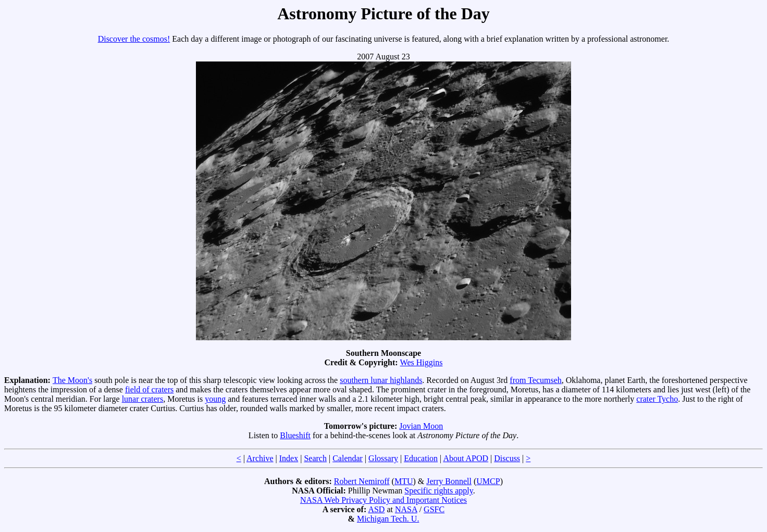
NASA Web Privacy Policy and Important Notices (383, 500)
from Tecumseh (535, 380)
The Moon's (72, 380)
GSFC (434, 509)
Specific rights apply (438, 491)
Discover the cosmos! (134, 39)
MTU (404, 481)
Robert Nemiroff (362, 481)
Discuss (507, 458)
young (215, 399)
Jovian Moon (421, 426)
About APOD (466, 458)
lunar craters (143, 399)
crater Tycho (657, 399)
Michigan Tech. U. (388, 519)
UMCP (488, 481)
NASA (406, 509)
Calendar (348, 458)
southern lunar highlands (381, 380)
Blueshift (295, 435)
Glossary (383, 458)
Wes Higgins (422, 362)
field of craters (149, 389)
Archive (260, 458)
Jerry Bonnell (449, 481)
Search (315, 458)
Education (421, 458)
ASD (376, 509)
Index (289, 458)
